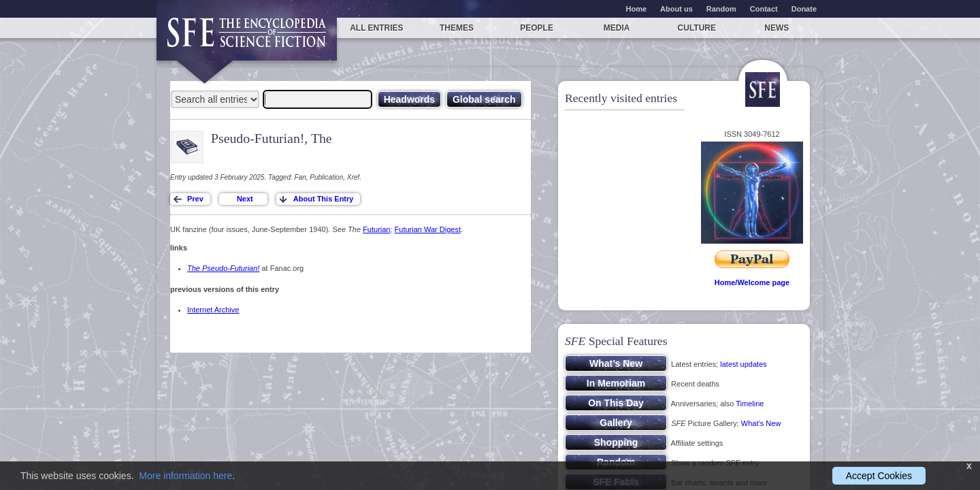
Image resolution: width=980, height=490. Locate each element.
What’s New (761, 423)
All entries (376, 28)
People (537, 28)
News (777, 28)
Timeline (750, 404)
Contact (764, 9)
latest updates (744, 364)
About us (676, 9)
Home (637, 9)
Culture (697, 28)
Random (721, 9)
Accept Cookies (879, 476)
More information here (185, 476)
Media (617, 28)
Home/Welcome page (752, 282)
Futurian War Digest (428, 229)
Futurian (376, 229)
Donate (804, 9)
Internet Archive (213, 310)
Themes (457, 28)
